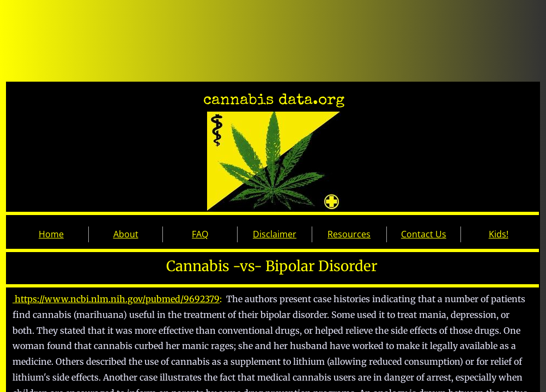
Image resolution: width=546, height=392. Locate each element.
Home (51, 234)
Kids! (499, 234)
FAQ (200, 234)
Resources (349, 234)
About (126, 234)
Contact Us (424, 234)
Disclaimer (275, 234)
